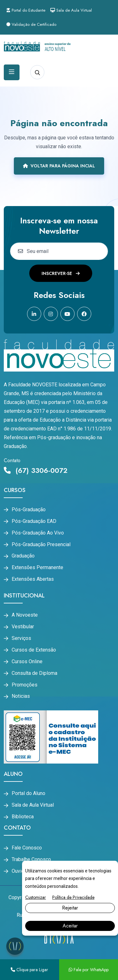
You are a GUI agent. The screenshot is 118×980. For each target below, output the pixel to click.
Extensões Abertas (33, 579)
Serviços (21, 638)
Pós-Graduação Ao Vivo (38, 533)
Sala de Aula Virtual (71, 10)
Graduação (23, 556)
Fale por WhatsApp (89, 970)
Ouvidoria (22, 871)
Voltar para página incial (59, 166)
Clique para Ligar (29, 970)
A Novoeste (25, 615)
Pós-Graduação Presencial (41, 545)
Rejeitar (70, 908)
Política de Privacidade (73, 897)
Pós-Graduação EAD (34, 521)
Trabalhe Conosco (31, 860)
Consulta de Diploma (34, 673)
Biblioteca (23, 817)
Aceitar (70, 926)
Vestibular (23, 627)
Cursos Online (27, 662)
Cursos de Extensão (34, 650)
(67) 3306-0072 (36, 470)
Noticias (21, 696)
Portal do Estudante (26, 10)
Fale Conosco (27, 848)
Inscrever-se (61, 273)
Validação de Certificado (31, 24)
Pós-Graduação (29, 510)
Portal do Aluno (28, 793)
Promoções (25, 685)
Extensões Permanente (37, 568)
